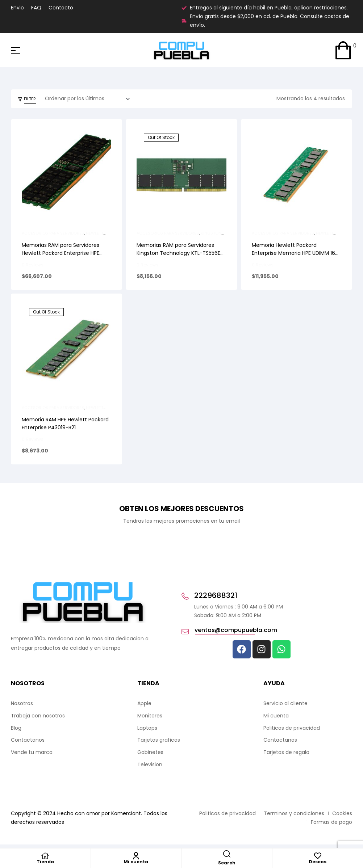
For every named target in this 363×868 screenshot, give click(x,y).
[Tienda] (45, 856)
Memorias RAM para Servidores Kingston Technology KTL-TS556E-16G (180, 253)
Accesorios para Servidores (53, 233)
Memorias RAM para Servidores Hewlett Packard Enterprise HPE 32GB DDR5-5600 (61, 253)
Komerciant (126, 813)
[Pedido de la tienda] (90, 99)
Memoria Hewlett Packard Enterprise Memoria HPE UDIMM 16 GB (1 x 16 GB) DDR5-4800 (293, 253)
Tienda (45, 862)
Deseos (318, 862)
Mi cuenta (136, 862)
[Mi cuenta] (136, 856)
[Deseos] (318, 856)
